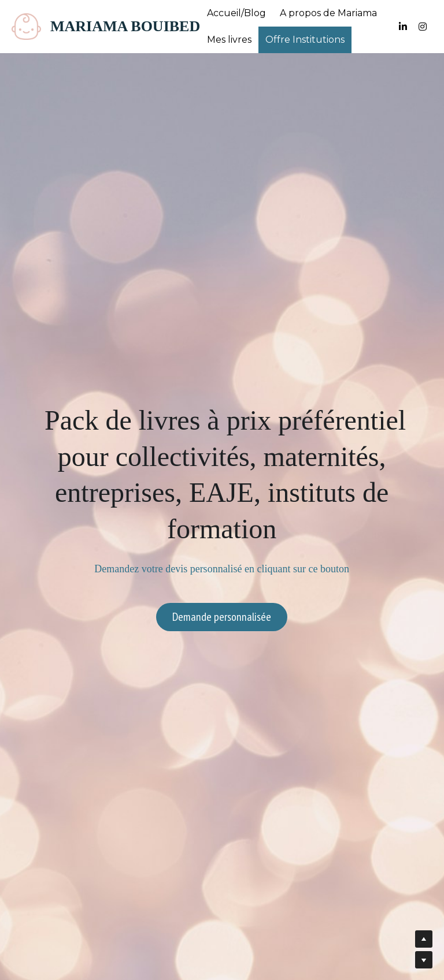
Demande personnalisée (222, 617)
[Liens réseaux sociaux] (403, 27)
